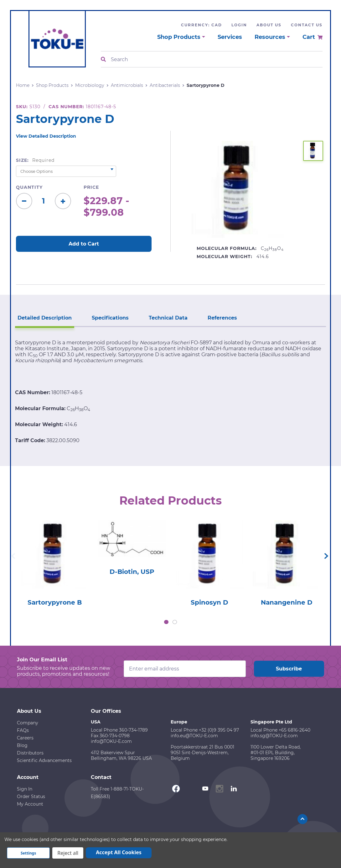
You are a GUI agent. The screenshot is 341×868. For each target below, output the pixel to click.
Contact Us (307, 25)
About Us (269, 25)
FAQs (23, 730)
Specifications (110, 318)
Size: (35, 160)
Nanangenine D (287, 602)
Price (91, 187)
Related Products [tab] (170, 500)
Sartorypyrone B (55, 602)
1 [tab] (166, 622)
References (222, 318)
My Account (30, 804)
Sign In (25, 789)
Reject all (68, 853)
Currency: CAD (201, 25)
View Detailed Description (46, 136)
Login (239, 25)
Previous (13, 556)
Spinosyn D (209, 602)
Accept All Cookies (119, 852)
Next (326, 556)
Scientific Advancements (44, 760)
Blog (22, 745)
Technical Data (168, 318)
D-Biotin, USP (132, 572)
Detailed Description (45, 318)
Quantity (29, 187)
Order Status (31, 797)
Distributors (30, 753)
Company (28, 723)
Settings (28, 853)
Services (230, 37)
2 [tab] (175, 622)
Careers (25, 738)
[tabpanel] (55, 561)
